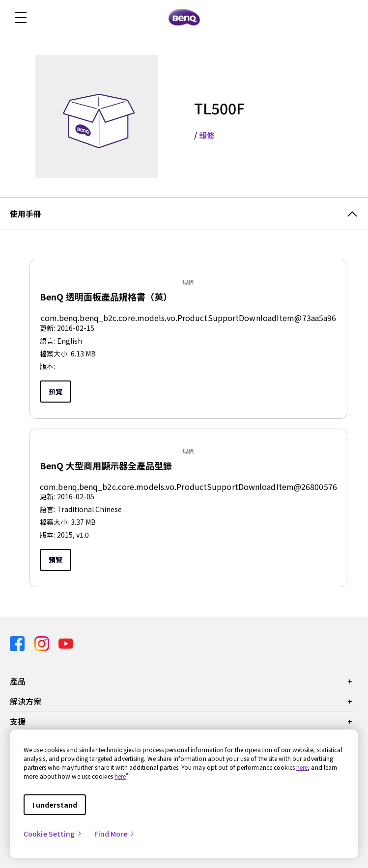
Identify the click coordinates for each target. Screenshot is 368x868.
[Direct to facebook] (18, 643)
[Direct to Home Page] (184, 18)
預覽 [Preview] (56, 391)
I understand (55, 805)
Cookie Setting (53, 834)
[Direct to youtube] (66, 643)
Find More (115, 834)
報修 (207, 135)
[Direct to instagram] (43, 643)
